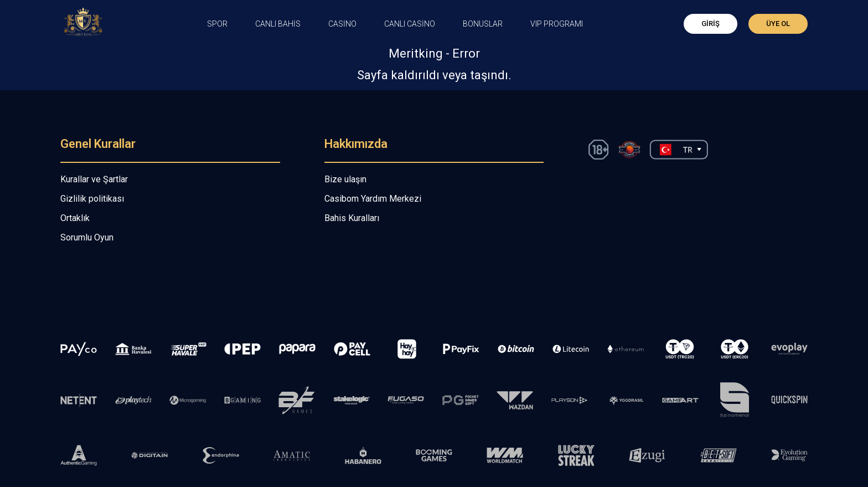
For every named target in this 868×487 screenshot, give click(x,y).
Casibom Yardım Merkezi (373, 199)
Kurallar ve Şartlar (94, 179)
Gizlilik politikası (92, 199)
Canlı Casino (410, 24)
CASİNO (342, 24)
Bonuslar (483, 24)
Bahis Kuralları (352, 218)
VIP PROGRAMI (557, 24)
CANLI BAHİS (278, 24)
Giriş (711, 24)
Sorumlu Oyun (87, 237)
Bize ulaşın (345, 179)
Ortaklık (75, 218)
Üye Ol (778, 24)
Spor (217, 24)
